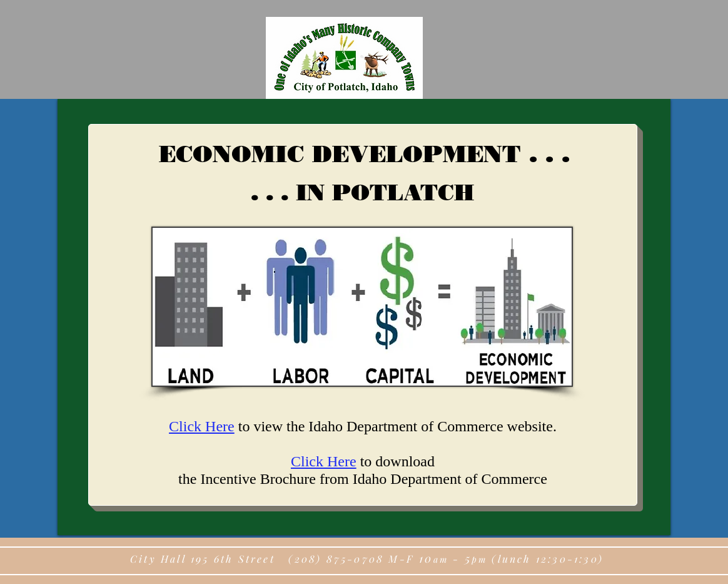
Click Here (202, 426)
